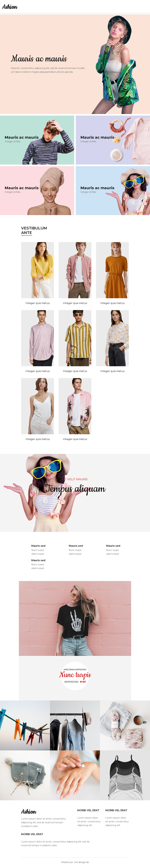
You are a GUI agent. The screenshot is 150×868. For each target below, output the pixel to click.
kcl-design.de (82, 862)
